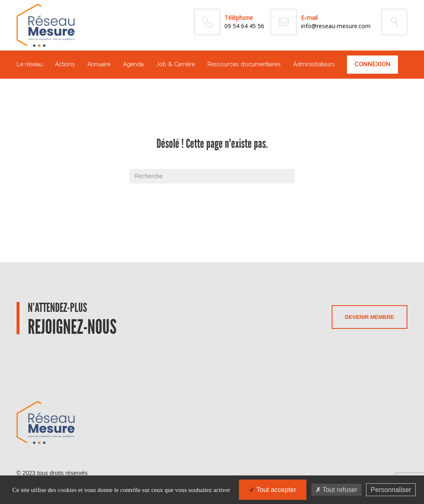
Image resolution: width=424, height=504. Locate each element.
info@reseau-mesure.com (336, 26)
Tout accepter (273, 490)
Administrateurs (314, 64)
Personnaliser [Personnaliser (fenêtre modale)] (391, 490)
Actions (65, 64)
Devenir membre (370, 317)
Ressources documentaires (244, 64)
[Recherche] (212, 176)
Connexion (372, 64)
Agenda (133, 64)
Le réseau (30, 64)
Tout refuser (337, 490)
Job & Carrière (176, 64)
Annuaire (99, 64)
